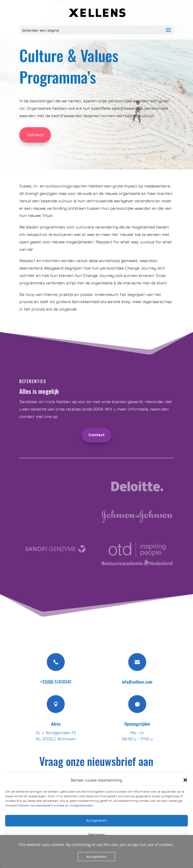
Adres (56, 724)
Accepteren (96, 820)
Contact (35, 135)
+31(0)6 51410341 (56, 682)
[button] (185, 780)
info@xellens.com (137, 682)
